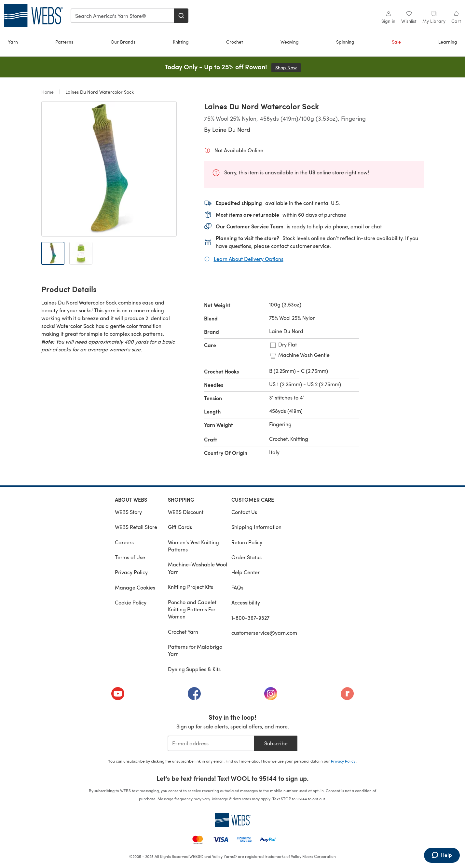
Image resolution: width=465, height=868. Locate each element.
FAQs (237, 587)
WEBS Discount (186, 512)
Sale (396, 42)
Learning (448, 42)
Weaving (290, 42)
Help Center (246, 572)
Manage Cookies (135, 587)
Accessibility (246, 602)
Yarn (13, 42)
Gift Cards (180, 527)
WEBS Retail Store (136, 527)
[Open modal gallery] (109, 169)
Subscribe (276, 743)
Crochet (235, 42)
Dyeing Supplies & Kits (194, 669)
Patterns (64, 42)
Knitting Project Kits (191, 587)
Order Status (246, 557)
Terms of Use (130, 557)
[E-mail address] (211, 743)
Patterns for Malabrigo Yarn (195, 650)
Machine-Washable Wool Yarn (198, 568)
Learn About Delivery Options (249, 259)
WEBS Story (128, 512)
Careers (124, 542)
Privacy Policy (131, 572)
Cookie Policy (131, 602)
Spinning (345, 42)
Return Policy (247, 542)
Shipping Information (256, 527)
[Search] (181, 16)
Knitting (181, 42)
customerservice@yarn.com (264, 633)
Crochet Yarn (183, 632)
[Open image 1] (53, 253)
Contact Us (244, 512)
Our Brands (123, 42)
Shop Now (288, 68)
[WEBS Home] (233, 820)
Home (48, 92)
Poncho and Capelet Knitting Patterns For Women (192, 609)
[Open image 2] (81, 253)
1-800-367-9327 (250, 618)
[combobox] (123, 16)
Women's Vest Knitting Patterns (193, 546)
